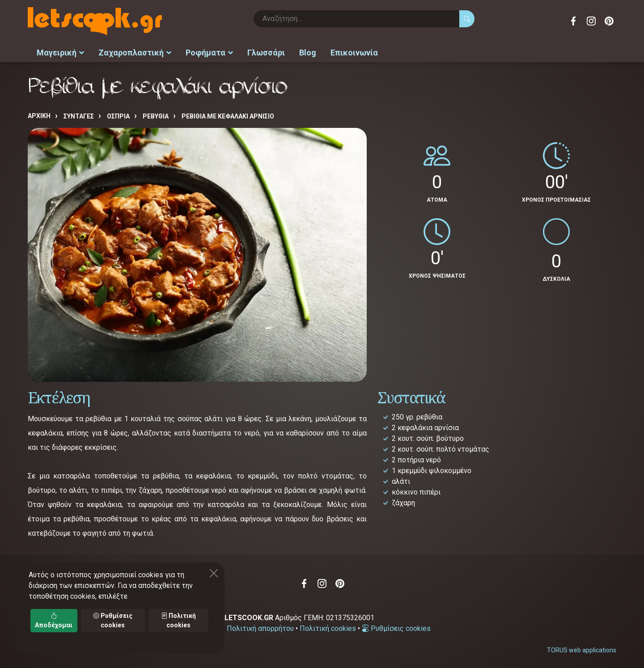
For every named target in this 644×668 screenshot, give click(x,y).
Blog (308, 52)
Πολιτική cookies (328, 627)
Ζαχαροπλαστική (135, 52)
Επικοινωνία (354, 52)
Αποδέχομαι (54, 620)
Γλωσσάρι (266, 52)
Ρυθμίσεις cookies (396, 627)
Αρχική (39, 114)
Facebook (573, 21)
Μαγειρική (60, 52)
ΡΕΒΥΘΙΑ (156, 115)
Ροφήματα (209, 52)
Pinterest (609, 21)
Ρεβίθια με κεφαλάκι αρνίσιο (228, 115)
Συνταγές (79, 115)
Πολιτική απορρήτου (260, 627)
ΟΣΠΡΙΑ (118, 115)
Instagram (591, 21)
